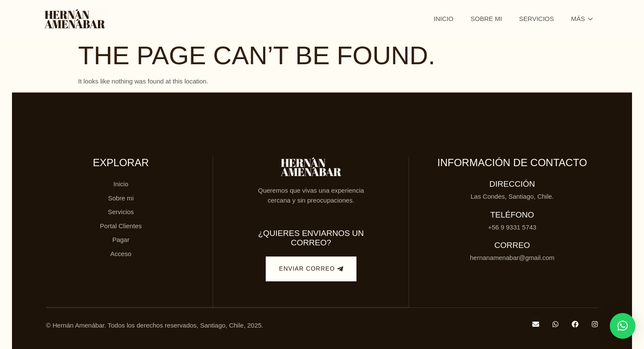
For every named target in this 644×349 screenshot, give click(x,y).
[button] (623, 326)
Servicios (536, 19)
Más (582, 19)
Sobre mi (486, 19)
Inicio (444, 19)
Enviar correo (311, 269)
